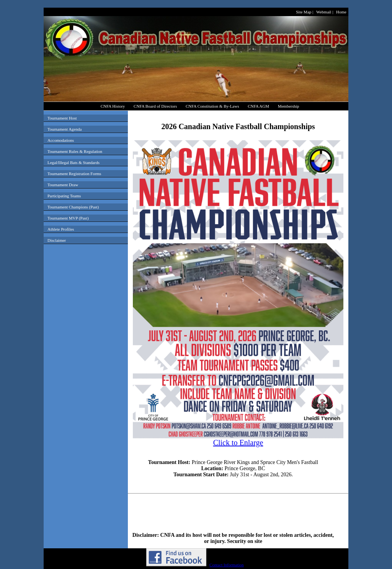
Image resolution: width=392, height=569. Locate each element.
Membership (289, 106)
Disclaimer (57, 240)
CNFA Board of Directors (155, 106)
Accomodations (61, 140)
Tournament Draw (63, 185)
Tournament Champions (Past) (73, 207)
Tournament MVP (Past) (68, 218)
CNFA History (113, 106)
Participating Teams (64, 196)
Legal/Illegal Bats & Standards (73, 162)
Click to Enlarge (238, 439)
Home (341, 12)
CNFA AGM (258, 106)
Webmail (324, 12)
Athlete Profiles (61, 229)
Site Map (304, 12)
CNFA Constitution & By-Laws (212, 106)
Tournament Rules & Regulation (75, 151)
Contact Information (227, 565)
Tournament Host (62, 118)
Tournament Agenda (65, 129)
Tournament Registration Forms (74, 174)
